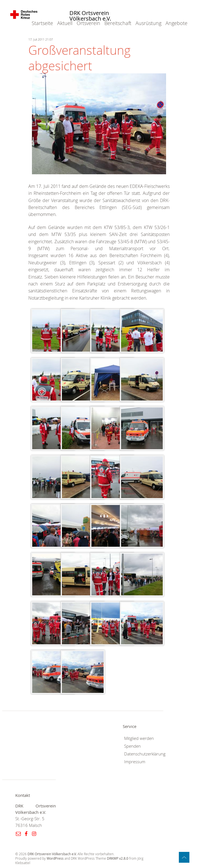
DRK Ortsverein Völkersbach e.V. (90, 16)
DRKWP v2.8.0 (118, 858)
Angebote (176, 23)
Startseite (42, 23)
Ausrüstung (148, 23)
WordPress (55, 858)
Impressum (135, 762)
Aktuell (65, 23)
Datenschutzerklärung (145, 754)
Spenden (132, 746)
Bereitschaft (118, 23)
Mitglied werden (139, 738)
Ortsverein (88, 23)
